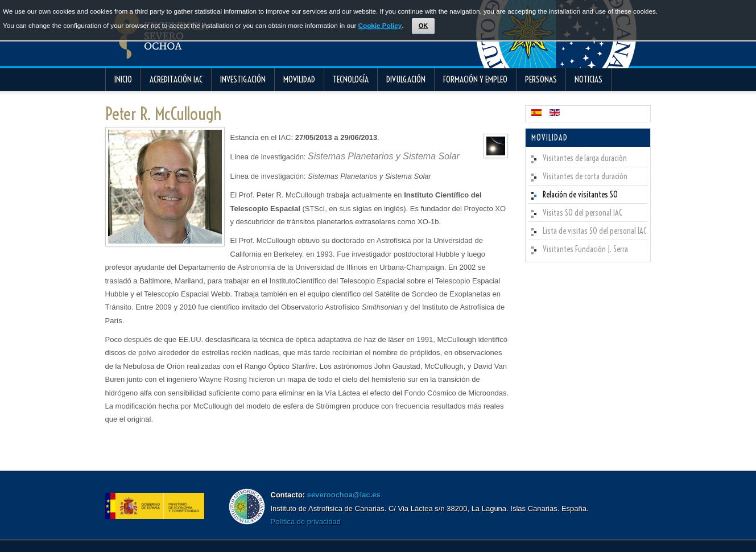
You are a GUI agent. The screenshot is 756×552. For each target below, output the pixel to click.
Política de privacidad (306, 522)
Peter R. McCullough (163, 114)
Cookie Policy (380, 25)
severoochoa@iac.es (344, 495)
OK (424, 26)
